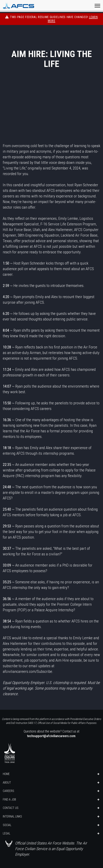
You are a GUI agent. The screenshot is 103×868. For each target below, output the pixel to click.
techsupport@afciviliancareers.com (51, 736)
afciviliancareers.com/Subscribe (27, 672)
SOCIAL (7, 825)
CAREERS (8, 791)
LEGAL (7, 833)
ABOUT (7, 783)
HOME (6, 774)
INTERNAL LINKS (12, 816)
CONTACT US (11, 808)
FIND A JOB (9, 799)
